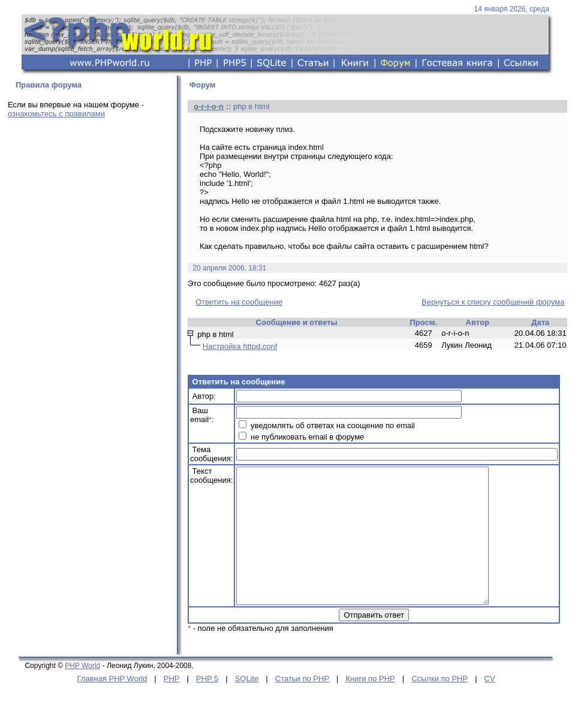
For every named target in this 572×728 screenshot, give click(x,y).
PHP (172, 706)
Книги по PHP (370, 706)
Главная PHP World (112, 706)
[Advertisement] (89, 211)
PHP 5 (207, 706)
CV (490, 706)
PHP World (82, 693)
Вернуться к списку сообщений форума (493, 302)
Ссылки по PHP (439, 706)
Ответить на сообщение (239, 302)
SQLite (247, 706)
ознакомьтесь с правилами (56, 114)
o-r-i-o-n (209, 106)
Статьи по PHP (302, 706)
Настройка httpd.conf (240, 346)
